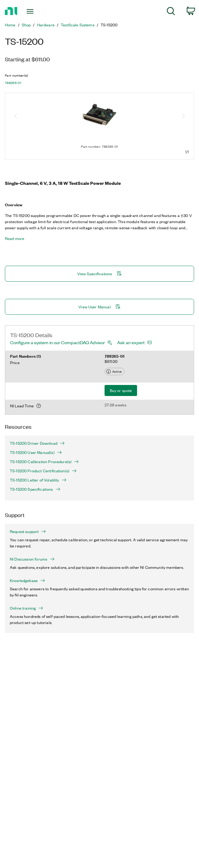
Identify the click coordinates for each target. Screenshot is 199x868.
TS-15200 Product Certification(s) (43, 471)
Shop (26, 25)
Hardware (46, 25)
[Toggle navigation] (35, 11)
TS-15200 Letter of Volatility (38, 480)
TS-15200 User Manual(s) (36, 452)
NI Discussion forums (32, 559)
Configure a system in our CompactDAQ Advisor (57, 342)
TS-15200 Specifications (35, 489)
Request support (28, 531)
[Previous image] (16, 117)
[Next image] (183, 117)
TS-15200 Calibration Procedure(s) (44, 462)
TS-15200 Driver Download (37, 443)
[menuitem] (171, 12)
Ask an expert (131, 342)
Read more (15, 238)
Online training (27, 608)
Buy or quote (121, 390)
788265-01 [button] (13, 83)
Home (10, 25)
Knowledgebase (27, 581)
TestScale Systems (78, 25)
